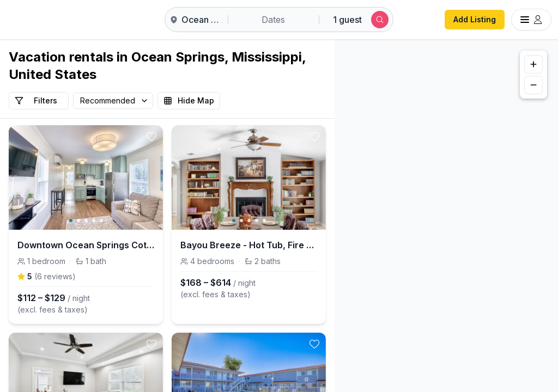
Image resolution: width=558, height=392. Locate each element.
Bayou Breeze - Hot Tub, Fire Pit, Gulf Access (249, 245)
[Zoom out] (533, 85)
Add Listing (475, 19)
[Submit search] (380, 20)
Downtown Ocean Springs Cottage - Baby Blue (86, 245)
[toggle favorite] (151, 137)
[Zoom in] (533, 64)
